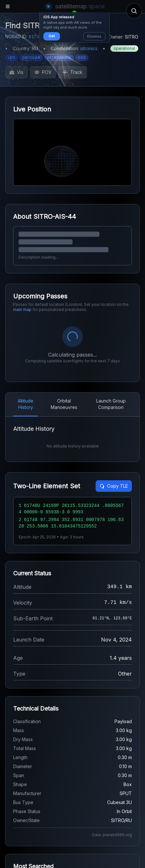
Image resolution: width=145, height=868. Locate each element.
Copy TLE (114, 486)
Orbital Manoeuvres (64, 404)
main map (22, 310)
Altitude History (26, 404)
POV (43, 72)
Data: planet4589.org (112, 835)
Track (72, 72)
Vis (16, 72)
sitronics (89, 48)
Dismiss (94, 36)
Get (52, 36)
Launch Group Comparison (111, 404)
